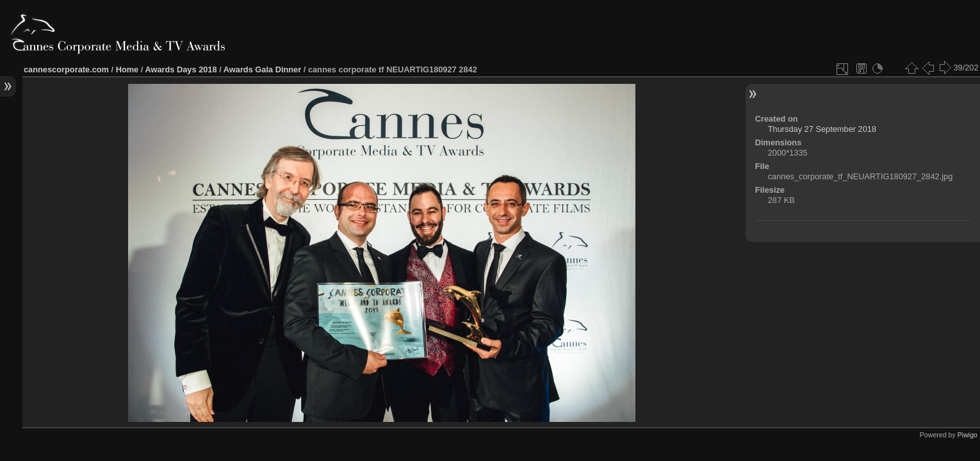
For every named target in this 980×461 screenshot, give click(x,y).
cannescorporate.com (66, 69)
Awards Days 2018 (181, 69)
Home (127, 69)
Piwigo (968, 435)
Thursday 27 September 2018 (822, 129)
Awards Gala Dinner (262, 69)
